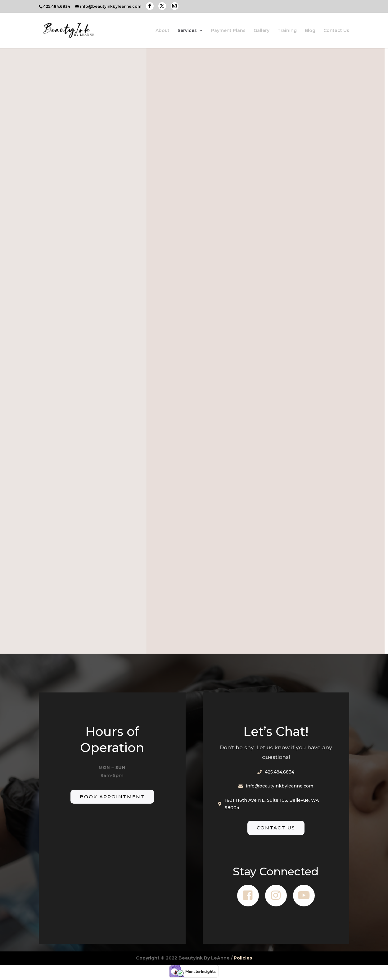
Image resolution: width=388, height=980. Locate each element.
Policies (243, 958)
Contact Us (336, 31)
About (162, 31)
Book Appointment (112, 797)
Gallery (262, 31)
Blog (310, 31)
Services (187, 31)
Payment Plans (228, 31)
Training (287, 31)
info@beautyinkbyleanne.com (280, 786)
